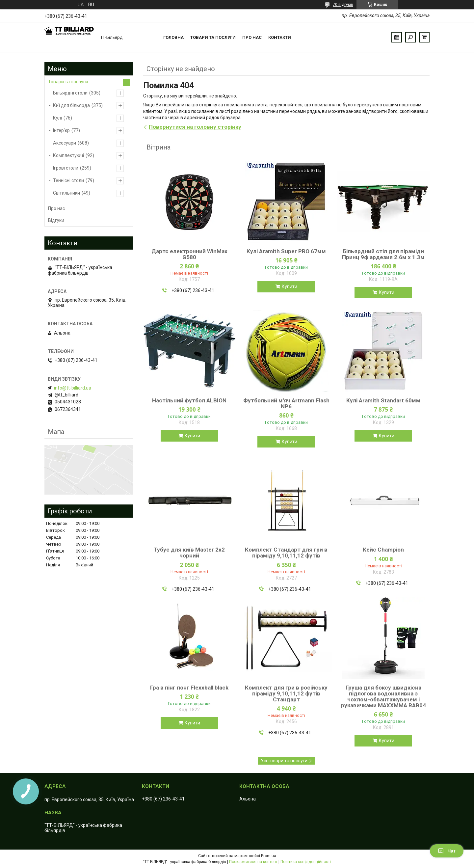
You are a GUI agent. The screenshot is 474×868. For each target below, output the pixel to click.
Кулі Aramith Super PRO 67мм (286, 251)
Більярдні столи (70, 93)
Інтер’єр (61, 130)
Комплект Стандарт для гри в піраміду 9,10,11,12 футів (286, 553)
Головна (173, 37)
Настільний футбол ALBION (189, 400)
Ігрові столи (66, 168)
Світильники (66, 193)
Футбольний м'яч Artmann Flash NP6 (286, 403)
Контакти (280, 37)
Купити (290, 286)
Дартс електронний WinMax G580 (189, 254)
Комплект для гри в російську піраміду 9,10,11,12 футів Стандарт (286, 693)
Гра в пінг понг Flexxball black (189, 688)
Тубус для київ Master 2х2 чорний (189, 553)
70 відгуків (343, 5)
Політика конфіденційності (306, 862)
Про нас (252, 37)
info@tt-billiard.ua (73, 388)
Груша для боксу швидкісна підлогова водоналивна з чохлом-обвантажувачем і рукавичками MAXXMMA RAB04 (383, 696)
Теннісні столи (68, 180)
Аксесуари (65, 143)
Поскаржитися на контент (253, 862)
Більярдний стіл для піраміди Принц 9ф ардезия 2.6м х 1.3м (383, 254)
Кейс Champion (383, 550)
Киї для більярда (71, 105)
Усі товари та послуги (284, 761)
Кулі (57, 118)
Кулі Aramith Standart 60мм (383, 400)
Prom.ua (269, 856)
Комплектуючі (68, 155)
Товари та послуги (213, 37)
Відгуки (56, 220)
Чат (447, 851)
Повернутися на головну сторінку (195, 127)
